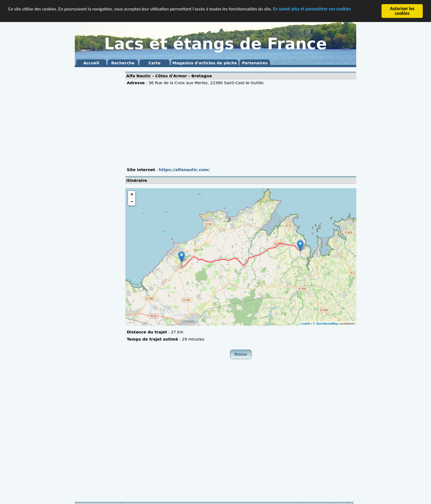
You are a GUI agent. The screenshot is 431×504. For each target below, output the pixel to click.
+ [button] (132, 195)
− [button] (132, 202)
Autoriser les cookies (402, 11)
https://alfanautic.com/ (184, 170)
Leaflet (306, 323)
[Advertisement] (97, 151)
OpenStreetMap (327, 323)
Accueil (91, 63)
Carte (154, 63)
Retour (241, 354)
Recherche (123, 63)
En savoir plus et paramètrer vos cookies (312, 9)
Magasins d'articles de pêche (205, 63)
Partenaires (255, 63)
